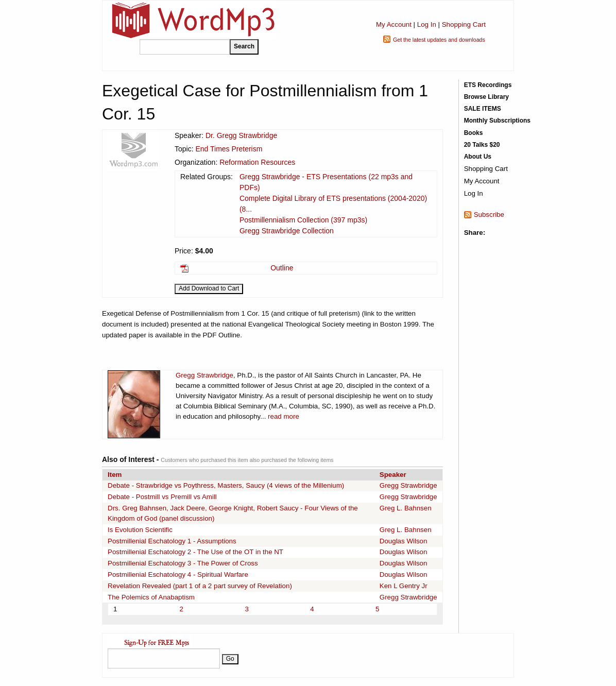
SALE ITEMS (483, 109)
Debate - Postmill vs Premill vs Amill (162, 497)
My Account (394, 24)
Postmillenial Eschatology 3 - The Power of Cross (183, 563)
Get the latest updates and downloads (439, 40)
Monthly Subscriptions (497, 121)
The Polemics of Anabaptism (151, 597)
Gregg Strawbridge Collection (287, 231)
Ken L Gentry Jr (404, 586)
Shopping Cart (464, 24)
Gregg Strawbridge (204, 375)
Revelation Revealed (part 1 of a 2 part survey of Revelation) (200, 586)
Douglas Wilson (404, 541)
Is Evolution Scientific (140, 530)
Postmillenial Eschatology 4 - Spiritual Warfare (178, 574)
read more (284, 416)
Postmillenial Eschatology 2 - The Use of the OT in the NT (195, 552)
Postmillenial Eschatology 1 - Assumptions (172, 541)
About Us (478, 157)
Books (474, 133)
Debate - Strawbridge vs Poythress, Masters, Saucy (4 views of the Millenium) (226, 485)
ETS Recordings (488, 85)
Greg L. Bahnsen (406, 508)
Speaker (393, 475)
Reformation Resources (257, 162)
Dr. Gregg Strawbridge (241, 135)
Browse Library (486, 97)
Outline (282, 268)
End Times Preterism (229, 149)
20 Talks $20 (482, 145)
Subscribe (489, 215)
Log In (427, 24)
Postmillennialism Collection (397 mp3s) (303, 220)
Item (115, 475)
